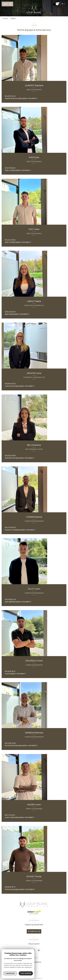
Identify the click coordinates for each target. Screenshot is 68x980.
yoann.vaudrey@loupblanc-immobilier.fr (20, 817)
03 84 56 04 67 (10, 312)
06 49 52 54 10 (10, 96)
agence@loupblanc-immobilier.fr (17, 314)
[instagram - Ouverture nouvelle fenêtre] (34, 950)
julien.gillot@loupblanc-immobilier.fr (18, 602)
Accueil (5, 19)
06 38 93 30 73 (10, 887)
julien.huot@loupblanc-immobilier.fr (18, 242)
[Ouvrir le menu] (7, 4)
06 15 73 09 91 (10, 815)
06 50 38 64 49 (10, 599)
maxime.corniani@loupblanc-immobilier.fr (20, 530)
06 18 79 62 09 (10, 168)
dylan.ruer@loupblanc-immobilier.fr (18, 170)
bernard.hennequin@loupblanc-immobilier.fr (21, 745)
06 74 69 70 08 (10, 743)
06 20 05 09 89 (10, 456)
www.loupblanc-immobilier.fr (15, 674)
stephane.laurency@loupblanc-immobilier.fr (21, 98)
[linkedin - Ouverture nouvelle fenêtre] (39, 950)
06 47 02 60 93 (10, 527)
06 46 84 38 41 (10, 671)
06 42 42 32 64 (10, 240)
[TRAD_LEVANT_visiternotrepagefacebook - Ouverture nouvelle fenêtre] (29, 950)
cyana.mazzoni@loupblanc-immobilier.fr (20, 386)
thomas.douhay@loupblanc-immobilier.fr (20, 889)
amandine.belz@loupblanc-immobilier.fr (19, 458)
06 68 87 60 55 (10, 384)
